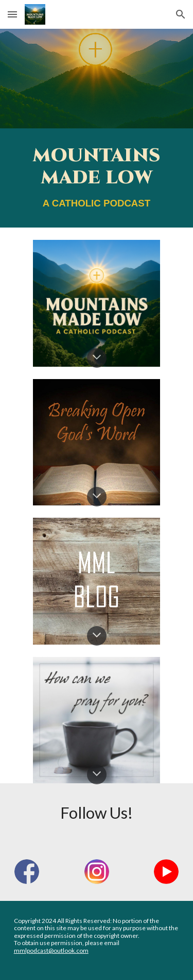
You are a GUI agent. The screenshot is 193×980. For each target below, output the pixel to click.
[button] (12, 14)
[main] (97, 178)
